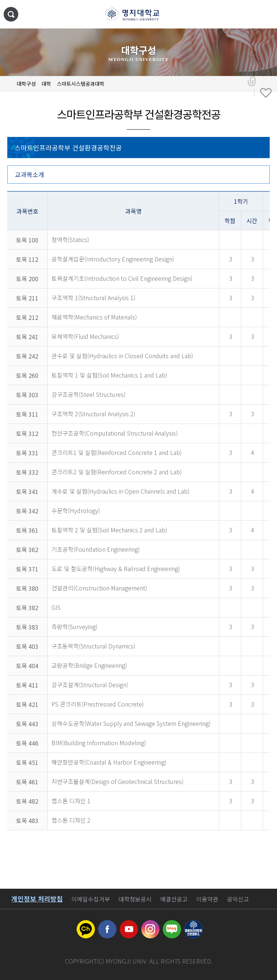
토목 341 (27, 491)
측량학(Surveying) (74, 627)
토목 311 (27, 414)
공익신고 (238, 899)
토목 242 (27, 356)
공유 (252, 81)
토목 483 (27, 820)
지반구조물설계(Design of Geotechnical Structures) (118, 781)
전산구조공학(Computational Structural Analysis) (115, 433)
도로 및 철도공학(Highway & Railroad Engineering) (116, 569)
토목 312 (27, 433)
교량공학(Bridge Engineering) (89, 665)
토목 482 (27, 801)
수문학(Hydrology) (76, 510)
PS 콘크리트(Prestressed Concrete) (98, 704)
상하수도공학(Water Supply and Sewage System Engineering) (131, 723)
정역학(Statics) (70, 240)
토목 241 (27, 337)
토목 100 (27, 240)
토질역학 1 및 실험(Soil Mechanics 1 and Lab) (109, 375)
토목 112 (27, 259)
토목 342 (27, 511)
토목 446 (27, 743)
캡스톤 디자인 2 (71, 820)
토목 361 (27, 530)
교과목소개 (30, 174)
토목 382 (27, 608)
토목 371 (27, 569)
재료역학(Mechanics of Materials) (94, 317)
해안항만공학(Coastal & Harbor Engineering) (109, 762)
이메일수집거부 (91, 899)
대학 (46, 84)
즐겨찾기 (266, 93)
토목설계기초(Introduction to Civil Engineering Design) (122, 278)
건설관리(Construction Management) (99, 588)
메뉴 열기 (264, 15)
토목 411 (27, 685)
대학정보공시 (135, 899)
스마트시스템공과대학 (81, 84)
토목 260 (27, 375)
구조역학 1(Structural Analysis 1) (93, 298)
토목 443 (27, 724)
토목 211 (27, 298)
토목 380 (27, 588)
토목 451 (27, 762)
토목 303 (27, 395)
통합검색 (11, 14)
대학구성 (26, 84)
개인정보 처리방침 (37, 899)
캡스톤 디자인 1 (71, 801)
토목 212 (27, 317)
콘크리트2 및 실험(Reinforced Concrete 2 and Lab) (117, 472)
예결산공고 (174, 899)
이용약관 (207, 899)
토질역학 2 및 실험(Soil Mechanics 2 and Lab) (109, 530)
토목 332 (27, 472)
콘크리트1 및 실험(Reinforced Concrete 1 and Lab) (117, 452)
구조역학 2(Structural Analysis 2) (93, 414)
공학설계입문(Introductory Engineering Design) (113, 259)
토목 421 (27, 704)
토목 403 (27, 646)
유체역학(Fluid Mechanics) (85, 336)
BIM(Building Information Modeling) (99, 743)
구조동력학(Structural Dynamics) (93, 646)
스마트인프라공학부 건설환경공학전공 (68, 148)
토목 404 (27, 666)
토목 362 (27, 550)
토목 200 (27, 279)
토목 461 (27, 782)
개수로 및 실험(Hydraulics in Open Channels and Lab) (120, 491)
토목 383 (27, 627)
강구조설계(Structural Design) (90, 685)
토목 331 (27, 453)
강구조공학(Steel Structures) (89, 394)
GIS (56, 607)
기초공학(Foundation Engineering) (96, 549)
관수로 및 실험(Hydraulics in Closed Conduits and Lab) (122, 356)
